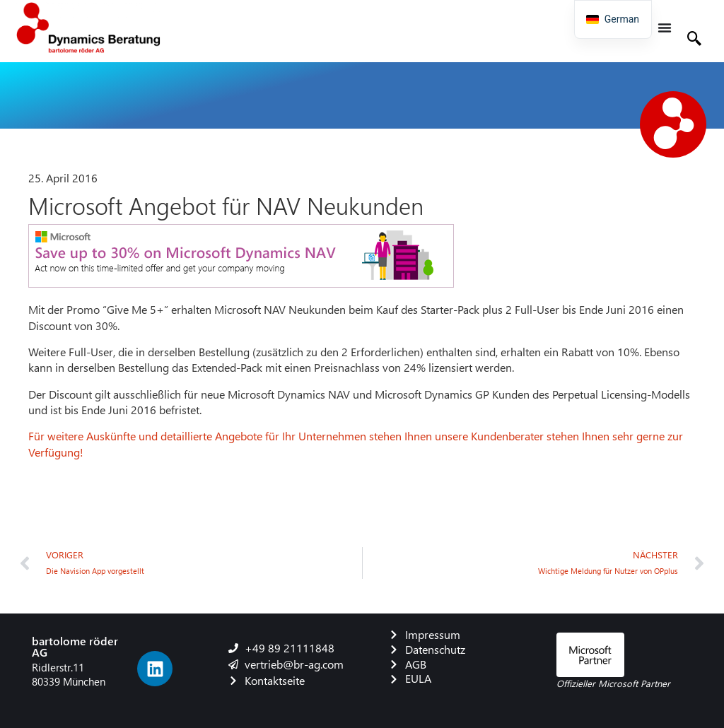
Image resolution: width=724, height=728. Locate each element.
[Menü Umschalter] (665, 28)
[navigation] (613, 19)
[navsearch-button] (694, 40)
